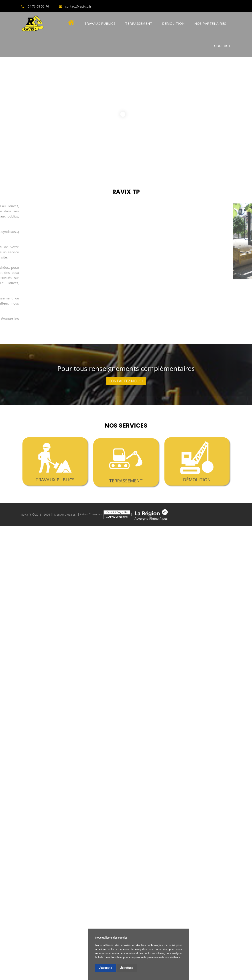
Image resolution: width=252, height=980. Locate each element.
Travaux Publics (100, 23)
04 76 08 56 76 (38, 6)
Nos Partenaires (210, 23)
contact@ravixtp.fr (78, 6)
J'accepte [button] (106, 968)
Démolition (173, 23)
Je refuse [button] (127, 968)
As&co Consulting (105, 514)
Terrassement (139, 23)
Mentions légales (65, 514)
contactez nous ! (126, 377)
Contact (222, 46)
